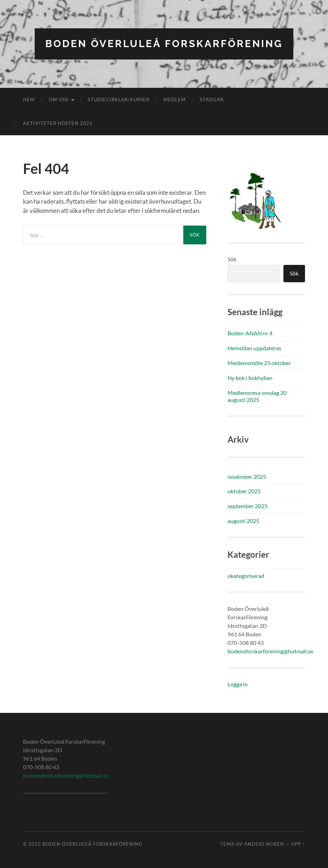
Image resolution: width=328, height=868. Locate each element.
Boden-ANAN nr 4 (250, 333)
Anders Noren (264, 844)
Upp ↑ (298, 844)
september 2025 (248, 506)
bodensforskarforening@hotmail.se (270, 651)
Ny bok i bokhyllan (250, 378)
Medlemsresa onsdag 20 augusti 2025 (257, 396)
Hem (29, 100)
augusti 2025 (243, 521)
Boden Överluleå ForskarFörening (164, 44)
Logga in (238, 684)
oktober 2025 (244, 491)
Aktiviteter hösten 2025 (58, 123)
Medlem (175, 100)
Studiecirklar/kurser (119, 100)
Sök (232, 259)
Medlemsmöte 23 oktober (259, 363)
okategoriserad (246, 576)
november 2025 (247, 476)
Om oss (59, 100)
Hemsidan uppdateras (254, 348)
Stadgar (212, 100)
